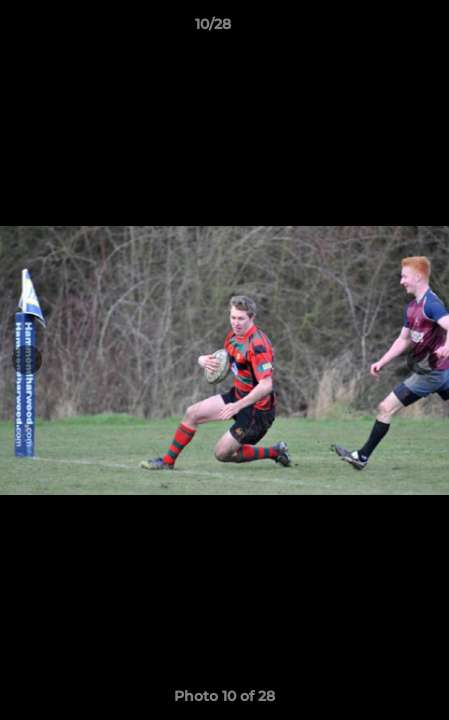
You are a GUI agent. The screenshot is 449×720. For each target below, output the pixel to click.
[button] (377, 29)
